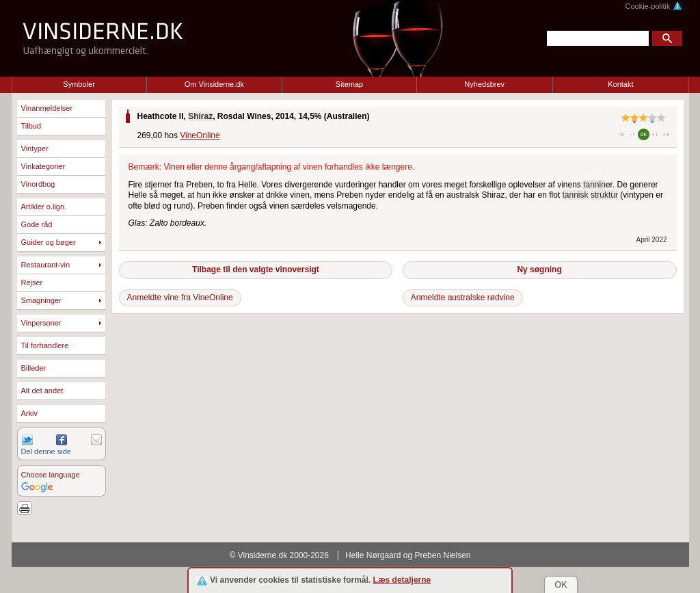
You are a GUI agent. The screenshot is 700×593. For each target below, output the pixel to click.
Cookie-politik (653, 6)
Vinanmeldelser (47, 108)
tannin (594, 185)
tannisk (576, 195)
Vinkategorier (43, 166)
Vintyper (35, 148)
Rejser (32, 282)
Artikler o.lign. (44, 207)
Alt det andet (42, 391)
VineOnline (200, 135)
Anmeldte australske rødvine (463, 298)
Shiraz (200, 116)
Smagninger (41, 300)
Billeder (34, 368)
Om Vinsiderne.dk (214, 84)
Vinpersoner (41, 323)
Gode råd (37, 224)
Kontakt (620, 84)
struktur (604, 195)
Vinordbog (38, 184)
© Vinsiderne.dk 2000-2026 (279, 555)
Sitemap (349, 84)
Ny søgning (539, 269)
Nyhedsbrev (484, 84)
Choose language (51, 475)
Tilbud (31, 126)
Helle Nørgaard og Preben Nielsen (408, 555)
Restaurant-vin (46, 265)
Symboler (79, 84)
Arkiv (29, 413)
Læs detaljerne (402, 580)
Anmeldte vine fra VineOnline (180, 298)
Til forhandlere (45, 345)
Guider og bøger (49, 242)
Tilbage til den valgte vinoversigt (256, 269)
